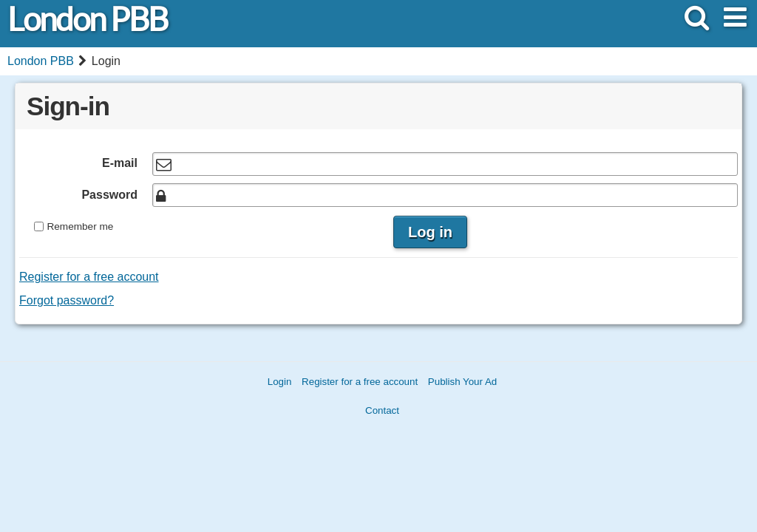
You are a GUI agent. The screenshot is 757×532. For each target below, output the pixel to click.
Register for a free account (89, 277)
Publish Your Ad (462, 382)
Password (109, 195)
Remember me (80, 226)
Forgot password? (67, 300)
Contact (382, 410)
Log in (430, 232)
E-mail (120, 163)
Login (280, 382)
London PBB (87, 20)
